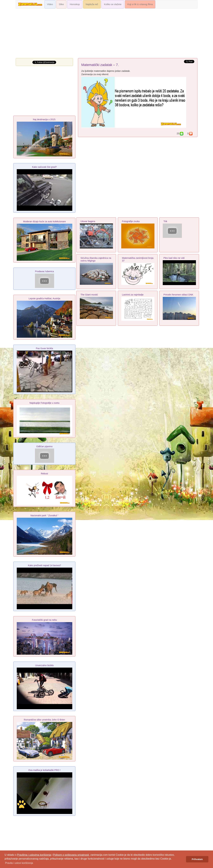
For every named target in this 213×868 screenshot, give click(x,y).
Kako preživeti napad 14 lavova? (44, 565)
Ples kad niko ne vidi (174, 258)
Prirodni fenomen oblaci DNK (178, 295)
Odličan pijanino (45, 446)
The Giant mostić (89, 295)
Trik (165, 221)
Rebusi (44, 474)
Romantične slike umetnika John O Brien (44, 720)
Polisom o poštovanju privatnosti (71, 855)
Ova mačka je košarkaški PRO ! (44, 770)
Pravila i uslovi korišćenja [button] (19, 863)
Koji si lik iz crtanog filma (140, 4)
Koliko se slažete (113, 4)
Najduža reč (92, 4)
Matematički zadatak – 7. (100, 65)
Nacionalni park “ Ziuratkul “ (44, 515)
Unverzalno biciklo (44, 665)
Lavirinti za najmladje (133, 295)
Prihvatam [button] (197, 859)
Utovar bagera (88, 221)
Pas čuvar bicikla (44, 348)
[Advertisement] (107, 34)
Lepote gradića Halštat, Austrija (44, 298)
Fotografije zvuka (131, 221)
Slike (61, 4)
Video (50, 4)
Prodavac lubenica (45, 271)
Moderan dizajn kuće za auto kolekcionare (44, 221)
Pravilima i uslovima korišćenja (34, 855)
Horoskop (75, 4)
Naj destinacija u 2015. (44, 119)
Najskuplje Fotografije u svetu (45, 403)
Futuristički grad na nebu (44, 620)
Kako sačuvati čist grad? (44, 167)
